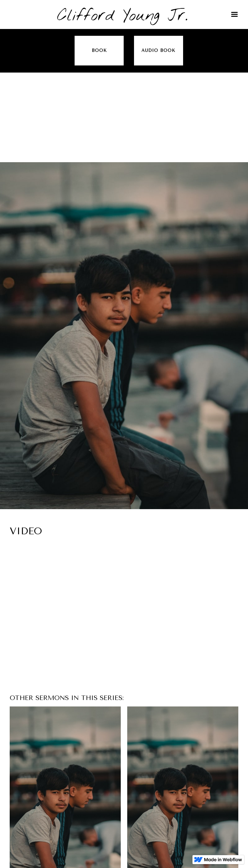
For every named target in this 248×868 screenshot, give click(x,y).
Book (99, 50)
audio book (158, 50)
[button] (234, 15)
